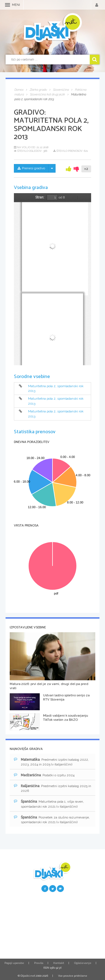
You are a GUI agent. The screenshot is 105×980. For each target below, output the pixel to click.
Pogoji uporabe (14, 963)
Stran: (40, 197)
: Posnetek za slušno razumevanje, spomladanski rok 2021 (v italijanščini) (52, 820)
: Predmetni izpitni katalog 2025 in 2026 (52, 788)
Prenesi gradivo (31, 168)
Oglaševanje (83, 963)
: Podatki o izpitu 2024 (44, 775)
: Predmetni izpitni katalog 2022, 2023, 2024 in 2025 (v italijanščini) (51, 762)
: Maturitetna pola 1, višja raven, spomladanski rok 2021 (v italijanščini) (49, 804)
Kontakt (59, 963)
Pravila (39, 963)
